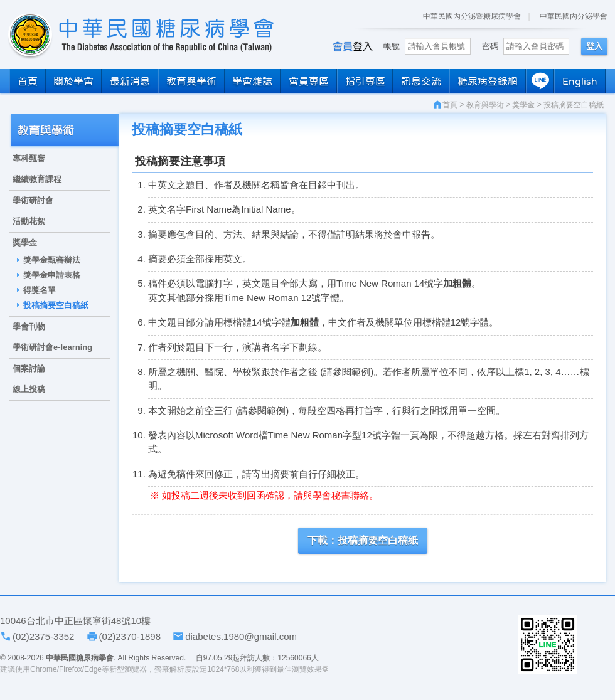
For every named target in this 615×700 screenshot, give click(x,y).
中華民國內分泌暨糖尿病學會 (472, 16)
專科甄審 (29, 158)
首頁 (28, 81)
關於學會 (73, 81)
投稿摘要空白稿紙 (56, 305)
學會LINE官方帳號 (548, 644)
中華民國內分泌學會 (574, 16)
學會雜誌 (252, 81)
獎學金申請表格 (52, 275)
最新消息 (130, 81)
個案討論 (29, 369)
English (580, 81)
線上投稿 (29, 389)
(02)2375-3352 (43, 636)
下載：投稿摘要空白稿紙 (363, 540)
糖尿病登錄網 (488, 81)
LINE (540, 81)
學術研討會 (33, 200)
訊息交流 (421, 81)
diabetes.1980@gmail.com (241, 636)
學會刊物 (29, 326)
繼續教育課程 (37, 179)
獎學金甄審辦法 (52, 260)
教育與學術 (191, 81)
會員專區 (309, 81)
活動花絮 (29, 221)
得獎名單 (40, 290)
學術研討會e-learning (52, 347)
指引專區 (365, 81)
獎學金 (25, 242)
